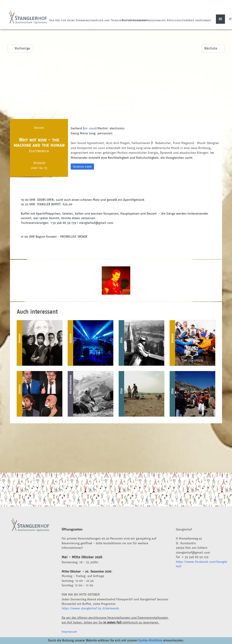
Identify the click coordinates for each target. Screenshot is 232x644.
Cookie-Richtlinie (150, 640)
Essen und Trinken (109, 20)
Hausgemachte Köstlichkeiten (167, 20)
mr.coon (90, 128)
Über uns (194, 20)
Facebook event (82, 167)
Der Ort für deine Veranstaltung (72, 20)
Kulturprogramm (134, 20)
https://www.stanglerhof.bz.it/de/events (90, 608)
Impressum (69, 632)
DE (220, 19)
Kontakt (205, 20)
